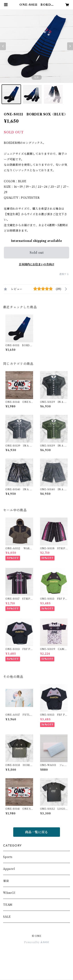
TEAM (8, 905)
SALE (7, 917)
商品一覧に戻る (37, 832)
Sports (8, 857)
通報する (64, 274)
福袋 (6, 881)
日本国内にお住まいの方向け (37, 264)
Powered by (36, 942)
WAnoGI (9, 893)
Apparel (9, 869)
